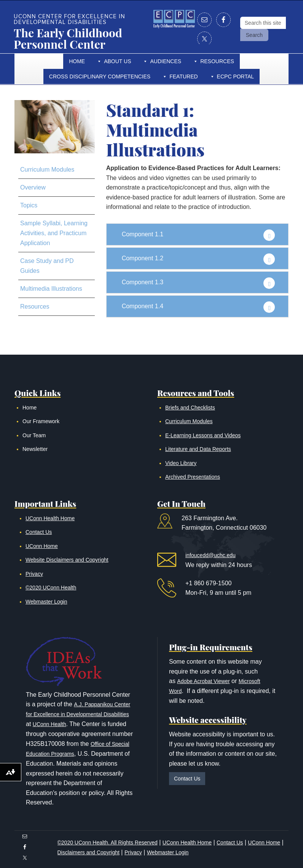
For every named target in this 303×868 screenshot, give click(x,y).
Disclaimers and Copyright (89, 852)
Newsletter (35, 449)
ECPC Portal (236, 76)
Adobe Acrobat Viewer (203, 681)
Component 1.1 (143, 234)
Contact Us (39, 532)
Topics (29, 205)
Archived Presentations (193, 477)
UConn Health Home (50, 518)
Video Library (181, 463)
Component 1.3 (143, 282)
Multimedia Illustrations (51, 289)
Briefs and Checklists (190, 408)
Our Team (34, 435)
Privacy (34, 574)
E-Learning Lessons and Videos (203, 435)
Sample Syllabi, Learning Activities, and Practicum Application (54, 233)
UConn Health (49, 724)
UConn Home (42, 546)
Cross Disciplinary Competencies (100, 76)
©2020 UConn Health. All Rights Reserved (108, 843)
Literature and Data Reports (198, 449)
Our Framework (41, 421)
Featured (183, 76)
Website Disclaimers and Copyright (67, 560)
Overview (33, 187)
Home (77, 61)
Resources (217, 61)
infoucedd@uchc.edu (211, 555)
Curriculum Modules (47, 170)
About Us (117, 61)
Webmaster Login (46, 602)
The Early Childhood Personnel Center (68, 38)
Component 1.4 (143, 306)
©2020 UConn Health (51, 588)
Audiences (166, 61)
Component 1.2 (143, 258)
